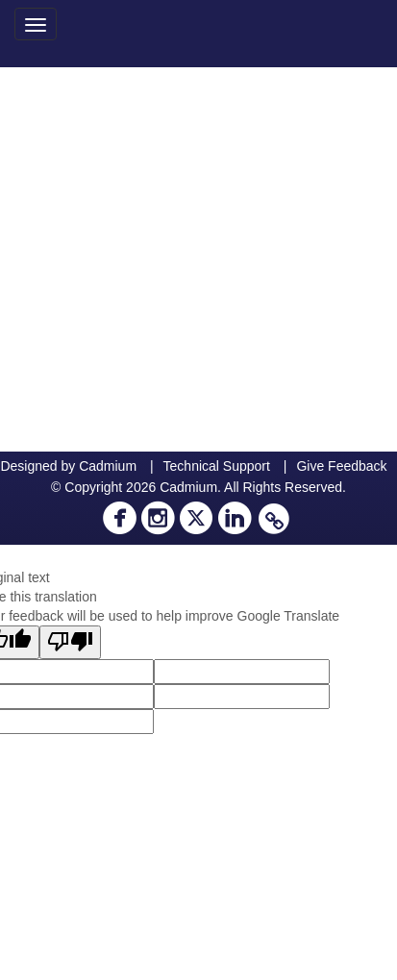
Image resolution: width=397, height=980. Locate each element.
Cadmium (108, 466)
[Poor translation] (70, 642)
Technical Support (217, 466)
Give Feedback (341, 466)
